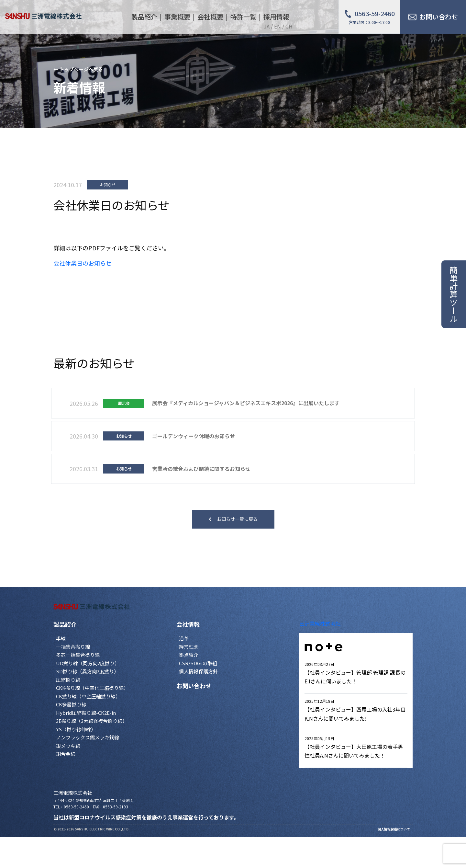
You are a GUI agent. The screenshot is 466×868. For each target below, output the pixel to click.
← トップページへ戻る (78, 69)
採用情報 (276, 17)
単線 (61, 638)
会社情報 (188, 624)
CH (289, 26)
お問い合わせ (194, 686)
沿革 (184, 638)
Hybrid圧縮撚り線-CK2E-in (86, 713)
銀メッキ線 (68, 746)
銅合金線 (66, 754)
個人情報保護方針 (198, 671)
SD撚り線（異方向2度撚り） (87, 671)
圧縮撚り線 (68, 680)
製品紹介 (65, 624)
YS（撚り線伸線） (76, 729)
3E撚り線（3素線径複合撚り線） (92, 721)
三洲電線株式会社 (320, 623)
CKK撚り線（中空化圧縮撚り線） (92, 688)
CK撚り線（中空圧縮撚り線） (88, 696)
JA (267, 26)
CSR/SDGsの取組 (198, 663)
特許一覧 (243, 17)
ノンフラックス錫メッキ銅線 (88, 737)
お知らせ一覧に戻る (233, 519)
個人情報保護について (394, 829)
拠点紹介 (189, 655)
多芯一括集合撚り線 (78, 655)
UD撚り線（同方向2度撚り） (88, 663)
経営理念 (189, 647)
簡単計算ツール (454, 294)
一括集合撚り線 (73, 647)
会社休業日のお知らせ (83, 263)
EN (277, 26)
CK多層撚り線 (71, 704)
